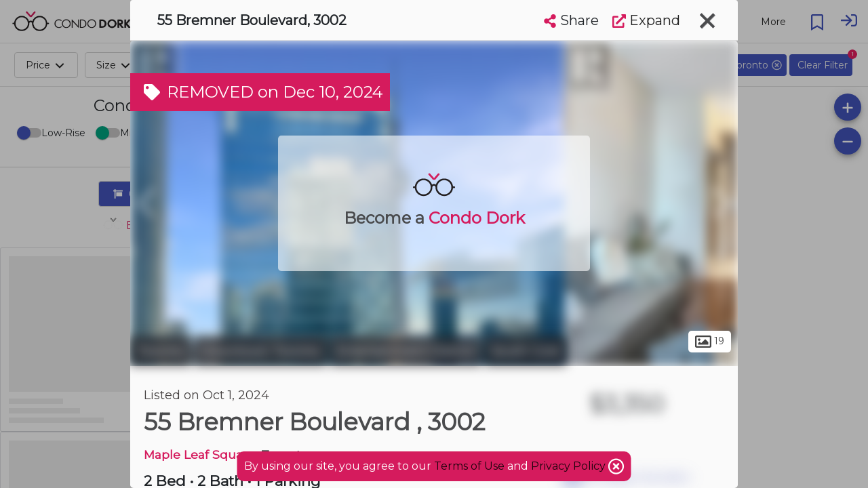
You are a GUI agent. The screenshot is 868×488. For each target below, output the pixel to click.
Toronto (161, 351)
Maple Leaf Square (199, 454)
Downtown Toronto (261, 351)
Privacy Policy (570, 466)
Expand (646, 20)
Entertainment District (406, 351)
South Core (526, 351)
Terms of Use (469, 466)
